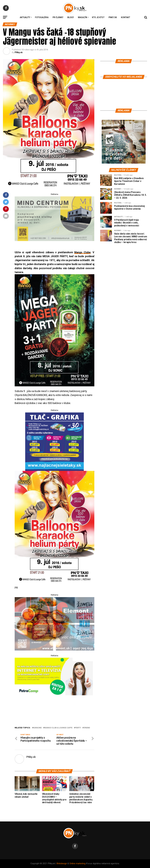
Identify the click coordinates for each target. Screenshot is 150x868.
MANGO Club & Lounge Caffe (58, 728)
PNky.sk (113, 17)
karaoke (37, 728)
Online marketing (77, 864)
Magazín (83, 17)
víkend (87, 728)
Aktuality (25, 17)
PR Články (58, 17)
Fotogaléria (42, 17)
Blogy (71, 17)
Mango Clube (82, 252)
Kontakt (126, 17)
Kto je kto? (98, 17)
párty (78, 728)
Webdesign (62, 864)
